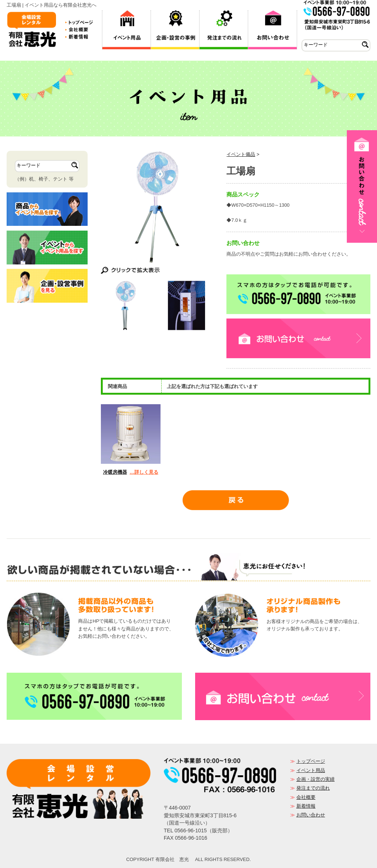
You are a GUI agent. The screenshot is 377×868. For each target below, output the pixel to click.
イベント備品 (241, 154)
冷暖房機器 (115, 472)
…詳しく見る (144, 472)
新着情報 (306, 806)
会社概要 (306, 797)
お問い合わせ (311, 815)
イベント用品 (311, 770)
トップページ (311, 761)
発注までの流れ (313, 788)
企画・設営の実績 (316, 779)
